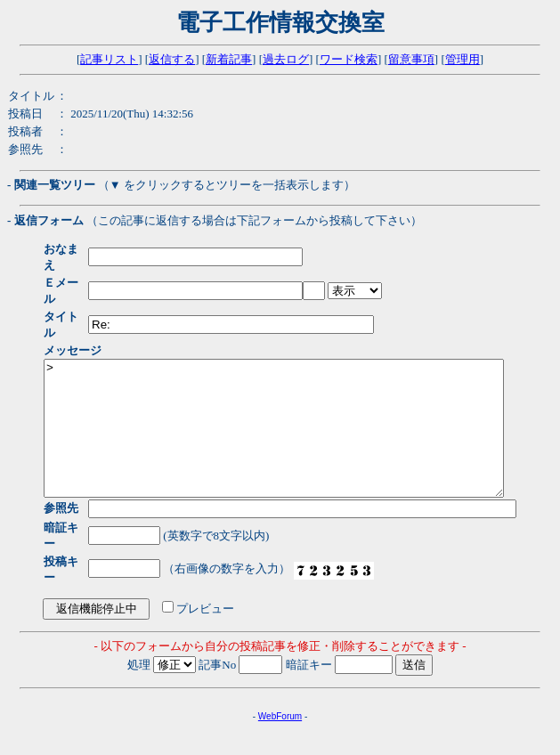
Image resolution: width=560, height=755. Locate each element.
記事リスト (109, 59)
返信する (172, 59)
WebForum (280, 677)
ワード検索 (349, 59)
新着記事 (229, 59)
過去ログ (286, 59)
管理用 (463, 59)
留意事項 (411, 59)
